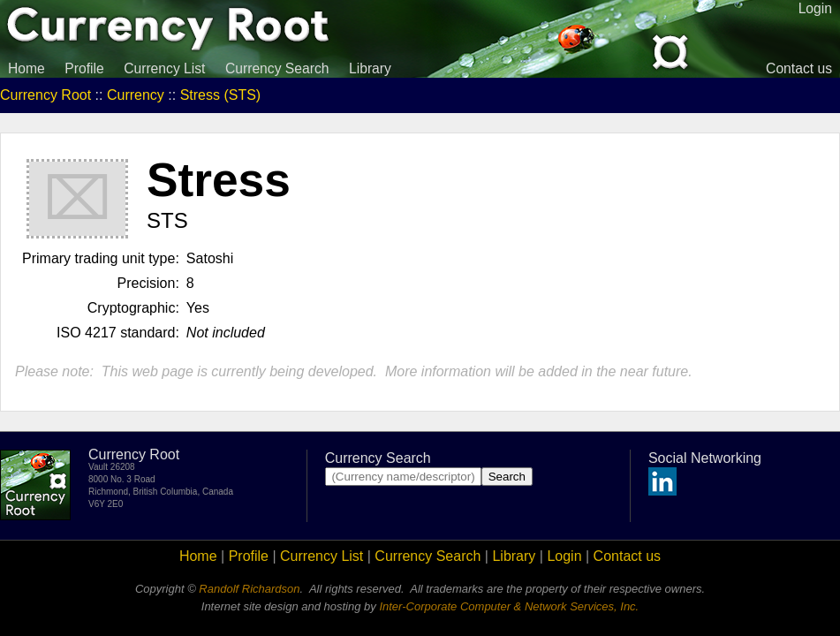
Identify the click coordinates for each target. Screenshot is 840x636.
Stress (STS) (221, 95)
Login (564, 556)
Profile (84, 68)
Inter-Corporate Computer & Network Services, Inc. (509, 606)
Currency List (164, 68)
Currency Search (277, 68)
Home (26, 68)
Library (370, 68)
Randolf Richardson (249, 589)
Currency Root (45, 95)
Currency (136, 95)
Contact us (799, 68)
